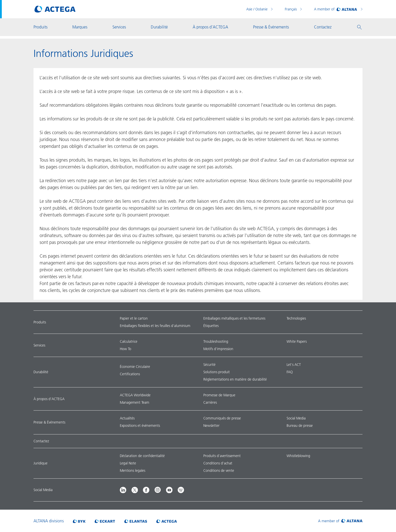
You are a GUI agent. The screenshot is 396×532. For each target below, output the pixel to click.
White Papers (297, 341)
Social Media (296, 418)
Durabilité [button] (159, 27)
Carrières (210, 402)
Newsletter (211, 426)
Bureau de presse (300, 426)
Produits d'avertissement (222, 456)
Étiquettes (211, 326)
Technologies (296, 318)
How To (126, 349)
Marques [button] (80, 27)
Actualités (127, 418)
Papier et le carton (134, 318)
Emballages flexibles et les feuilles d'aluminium (155, 326)
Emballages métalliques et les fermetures (234, 318)
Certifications (130, 374)
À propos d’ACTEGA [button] (210, 27)
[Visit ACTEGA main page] (55, 9)
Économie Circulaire (135, 367)
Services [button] (119, 27)
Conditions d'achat (218, 463)
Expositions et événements (140, 426)
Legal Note (128, 463)
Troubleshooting (216, 341)
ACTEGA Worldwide (135, 395)
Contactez (41, 441)
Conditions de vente (219, 471)
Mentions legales (133, 471)
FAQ (290, 372)
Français (291, 9)
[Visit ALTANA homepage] (340, 521)
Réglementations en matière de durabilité (235, 379)
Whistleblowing (298, 456)
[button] (359, 27)
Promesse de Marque (219, 395)
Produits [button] (40, 27)
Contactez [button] (323, 27)
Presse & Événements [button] (271, 27)
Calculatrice (129, 341)
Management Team (135, 402)
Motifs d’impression (218, 349)
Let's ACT (294, 365)
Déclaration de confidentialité (142, 456)
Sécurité (209, 365)
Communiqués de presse (222, 418)
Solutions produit (217, 372)
